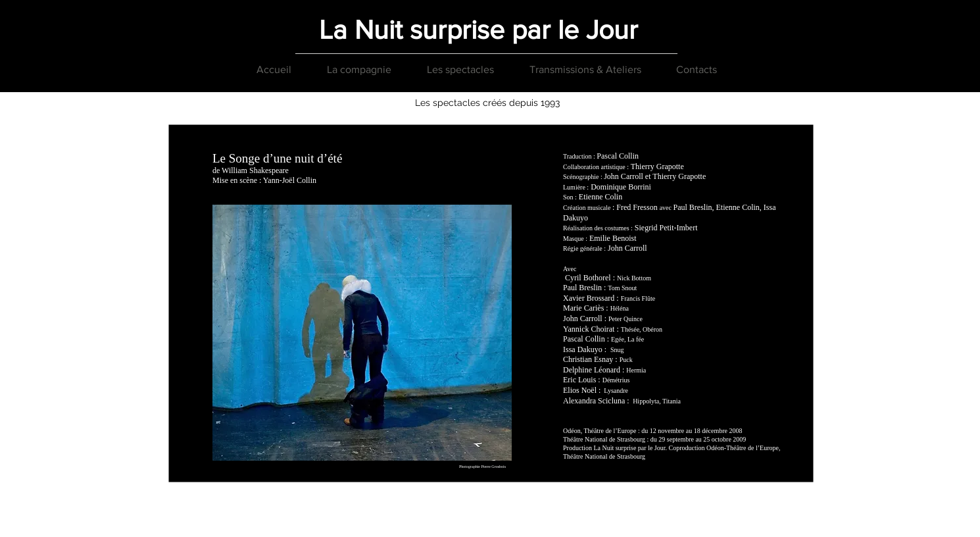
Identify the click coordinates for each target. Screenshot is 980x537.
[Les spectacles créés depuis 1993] (487, 103)
